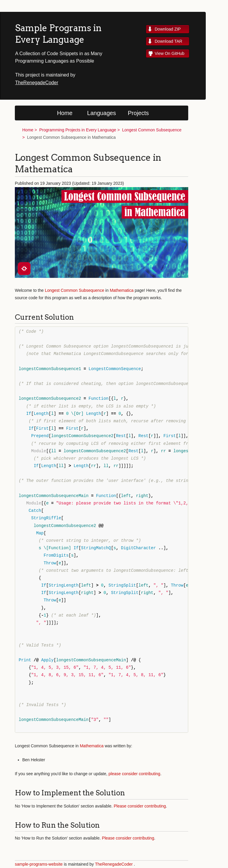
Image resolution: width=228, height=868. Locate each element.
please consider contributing (134, 774)
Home (65, 113)
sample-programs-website (39, 864)
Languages (102, 113)
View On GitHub (170, 53)
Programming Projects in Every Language (78, 130)
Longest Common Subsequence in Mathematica (71, 137)
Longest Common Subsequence (152, 130)
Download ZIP (168, 29)
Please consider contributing (140, 806)
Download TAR (168, 41)
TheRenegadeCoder (37, 83)
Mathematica (122, 290)
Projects (138, 113)
